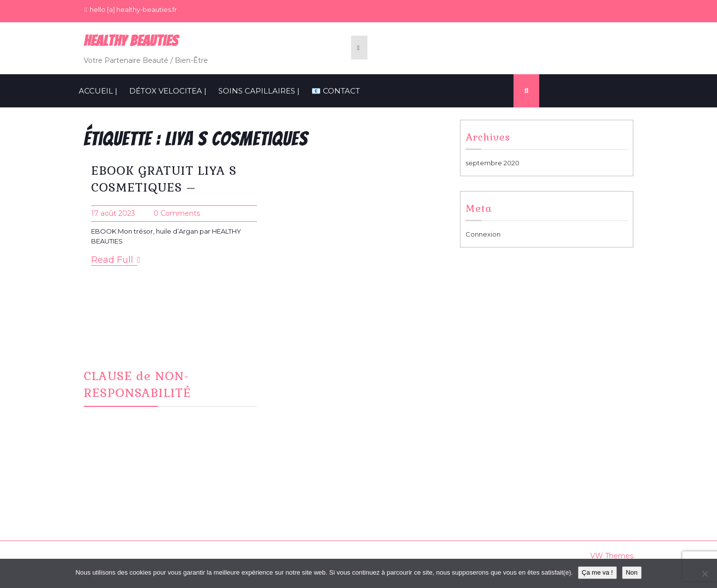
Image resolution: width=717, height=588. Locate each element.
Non (632, 572)
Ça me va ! (597, 572)
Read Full (116, 260)
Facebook (301, 372)
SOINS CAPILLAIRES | (259, 91)
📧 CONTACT (336, 91)
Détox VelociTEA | (168, 91)
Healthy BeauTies (131, 41)
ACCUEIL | (98, 91)
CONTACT (300, 396)
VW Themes (611, 556)
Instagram (300, 385)
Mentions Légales (501, 372)
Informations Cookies (507, 385)
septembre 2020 (492, 163)
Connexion (483, 234)
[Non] (705, 574)
